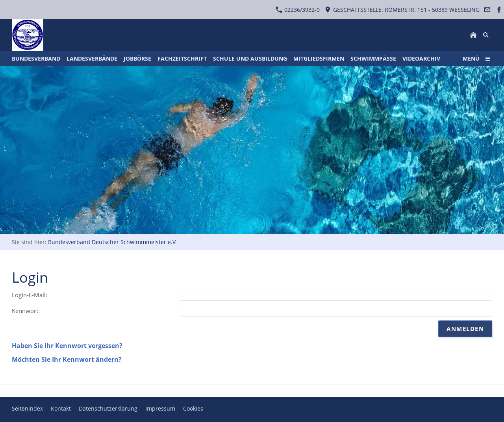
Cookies (193, 408)
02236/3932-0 (298, 10)
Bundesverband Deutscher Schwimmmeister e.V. (112, 242)
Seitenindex (27, 408)
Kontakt (61, 408)
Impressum (160, 408)
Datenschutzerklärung (108, 408)
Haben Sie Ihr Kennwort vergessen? (67, 346)
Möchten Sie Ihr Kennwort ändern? (67, 359)
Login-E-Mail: (30, 295)
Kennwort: (26, 311)
